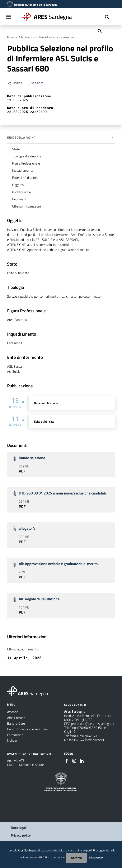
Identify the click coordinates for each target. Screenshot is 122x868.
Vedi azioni (35, 83)
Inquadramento (23, 170)
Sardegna (53, 17)
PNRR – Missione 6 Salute (25, 765)
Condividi (15, 83)
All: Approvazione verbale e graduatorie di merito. (59, 564)
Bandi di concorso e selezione (57, 37)
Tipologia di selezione (27, 156)
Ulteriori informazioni (26, 206)
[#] (67, 760)
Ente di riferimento (25, 178)
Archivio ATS (16, 760)
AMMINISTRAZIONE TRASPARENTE (29, 754)
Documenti (20, 199)
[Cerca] (99, 31)
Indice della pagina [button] (21, 137)
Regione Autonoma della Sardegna (36, 5)
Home (11, 37)
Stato (16, 149)
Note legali (19, 828)
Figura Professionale (26, 163)
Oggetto (18, 185)
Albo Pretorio (27, 37)
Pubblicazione (22, 192)
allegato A (27, 528)
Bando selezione (32, 458)
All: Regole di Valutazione (39, 599)
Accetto (76, 858)
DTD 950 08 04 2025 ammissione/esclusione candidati (62, 493)
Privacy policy (21, 835)
